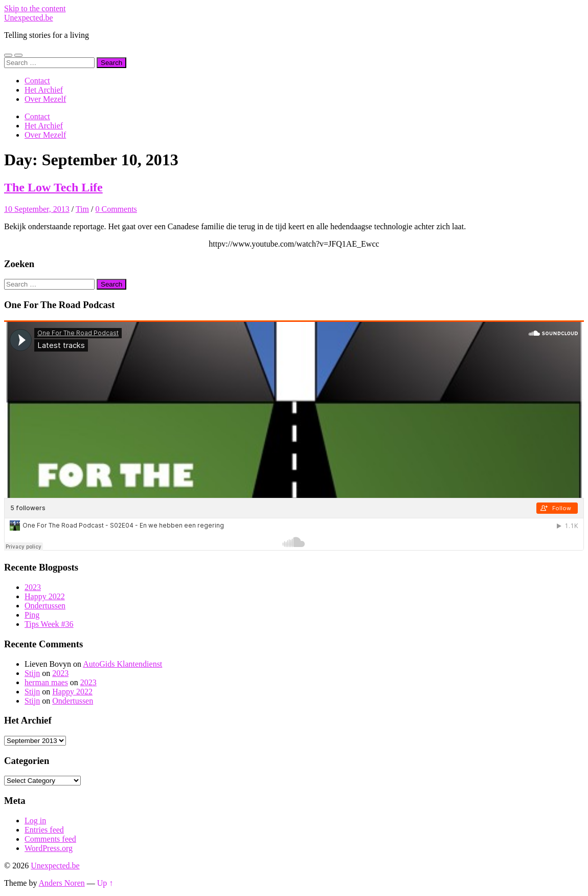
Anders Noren (62, 883)
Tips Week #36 (49, 624)
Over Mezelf (45, 99)
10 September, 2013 (37, 209)
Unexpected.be (29, 18)
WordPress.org (49, 848)
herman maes (46, 682)
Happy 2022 (45, 596)
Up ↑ (105, 883)
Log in (35, 821)
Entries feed (44, 830)
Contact (37, 81)
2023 (33, 587)
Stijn (32, 673)
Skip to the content (35, 8)
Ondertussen (45, 606)
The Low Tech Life (53, 187)
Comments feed (50, 839)
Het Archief (44, 90)
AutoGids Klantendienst (122, 664)
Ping (32, 615)
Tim (82, 209)
